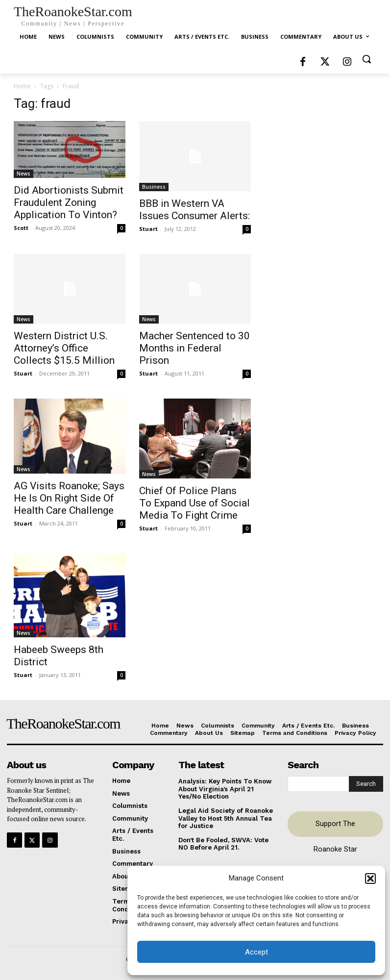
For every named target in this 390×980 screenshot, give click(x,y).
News (24, 174)
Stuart (148, 229)
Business (154, 187)
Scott (21, 228)
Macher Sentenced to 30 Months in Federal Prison (195, 348)
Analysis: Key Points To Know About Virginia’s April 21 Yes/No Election (225, 789)
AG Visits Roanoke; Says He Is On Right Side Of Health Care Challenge (69, 498)
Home (22, 86)
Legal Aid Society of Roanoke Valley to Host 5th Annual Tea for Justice (226, 818)
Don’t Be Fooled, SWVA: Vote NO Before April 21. (223, 844)
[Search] (366, 784)
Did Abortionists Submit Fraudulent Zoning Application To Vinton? (69, 202)
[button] (370, 879)
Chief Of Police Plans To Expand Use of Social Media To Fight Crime (195, 503)
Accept (256, 952)
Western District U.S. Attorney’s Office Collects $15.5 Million (64, 348)
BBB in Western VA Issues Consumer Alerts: (195, 210)
